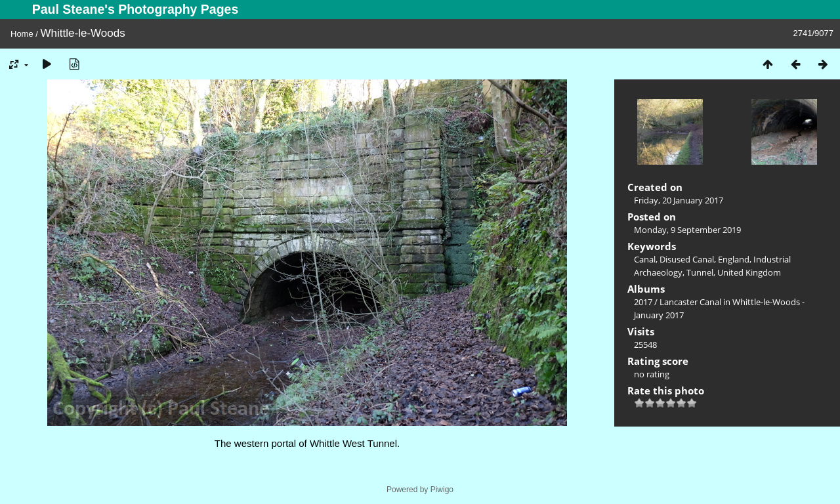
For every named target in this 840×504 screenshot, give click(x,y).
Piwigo (442, 490)
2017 (643, 302)
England (734, 259)
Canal (645, 259)
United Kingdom (749, 272)
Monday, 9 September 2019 (687, 230)
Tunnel (700, 272)
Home (22, 34)
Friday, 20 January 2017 (679, 200)
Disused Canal (687, 259)
